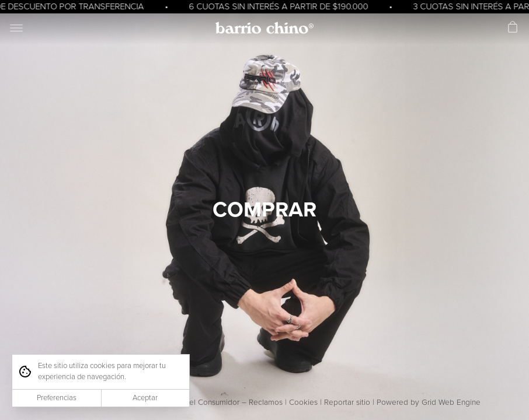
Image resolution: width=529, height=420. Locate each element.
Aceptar (145, 398)
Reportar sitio (347, 402)
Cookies (303, 402)
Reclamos (266, 402)
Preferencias (57, 398)
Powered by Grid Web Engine (429, 402)
